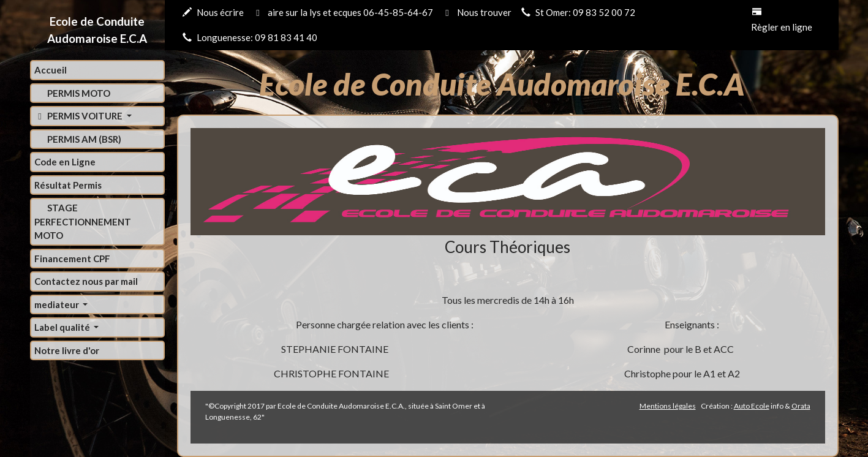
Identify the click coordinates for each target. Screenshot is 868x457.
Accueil (51, 70)
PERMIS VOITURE (80, 116)
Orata (801, 406)
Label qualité (63, 327)
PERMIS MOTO (78, 93)
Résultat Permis (68, 185)
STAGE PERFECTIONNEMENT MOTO (83, 221)
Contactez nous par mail (86, 281)
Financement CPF (72, 259)
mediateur (58, 304)
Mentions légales (668, 406)
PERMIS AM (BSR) (83, 139)
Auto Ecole (752, 406)
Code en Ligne (65, 162)
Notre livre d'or (67, 350)
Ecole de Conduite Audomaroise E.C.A (97, 30)
